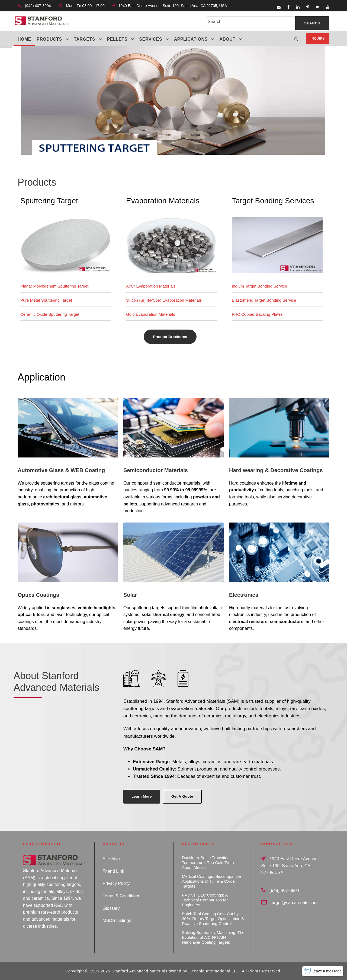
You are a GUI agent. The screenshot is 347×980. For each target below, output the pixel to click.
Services (151, 39)
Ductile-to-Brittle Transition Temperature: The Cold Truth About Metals (208, 863)
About (227, 39)
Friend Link (113, 871)
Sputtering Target (49, 201)
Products (49, 39)
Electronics (244, 595)
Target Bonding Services (273, 201)
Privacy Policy (116, 883)
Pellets (117, 39)
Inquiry (318, 38)
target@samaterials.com (294, 903)
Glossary (111, 908)
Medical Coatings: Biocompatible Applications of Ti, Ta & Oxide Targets (211, 881)
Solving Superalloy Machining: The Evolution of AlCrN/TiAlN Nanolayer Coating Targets (213, 937)
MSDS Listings (117, 921)
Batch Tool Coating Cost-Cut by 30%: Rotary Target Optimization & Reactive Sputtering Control (213, 919)
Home (24, 39)
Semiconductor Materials (156, 470)
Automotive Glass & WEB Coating (61, 470)
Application (41, 377)
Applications (191, 39)
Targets (84, 39)
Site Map (111, 859)
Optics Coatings (38, 595)
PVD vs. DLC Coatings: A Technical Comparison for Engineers (205, 900)
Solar (130, 595)
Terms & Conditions (122, 896)
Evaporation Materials (163, 201)
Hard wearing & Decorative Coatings (276, 470)
